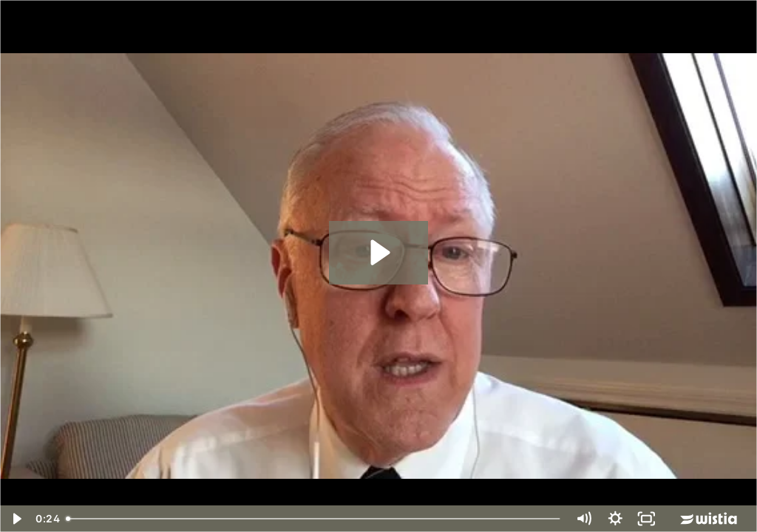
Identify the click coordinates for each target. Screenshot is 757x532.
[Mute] (584, 519)
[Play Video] (16, 519)
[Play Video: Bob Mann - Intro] (378, 252)
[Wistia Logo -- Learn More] (710, 519)
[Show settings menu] (615, 519)
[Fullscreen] (646, 519)
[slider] (314, 519)
